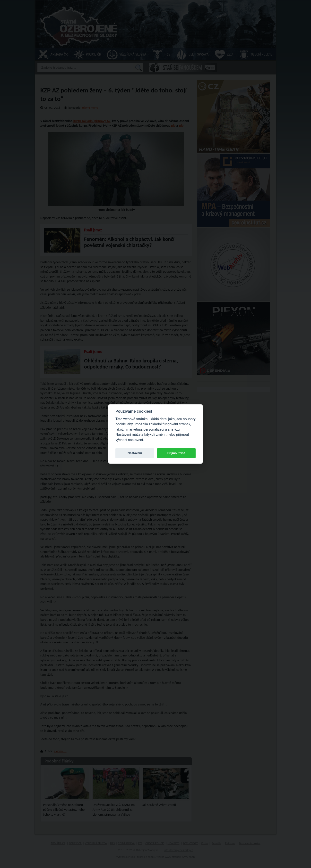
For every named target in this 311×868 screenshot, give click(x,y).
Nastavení (135, 453)
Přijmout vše (176, 453)
